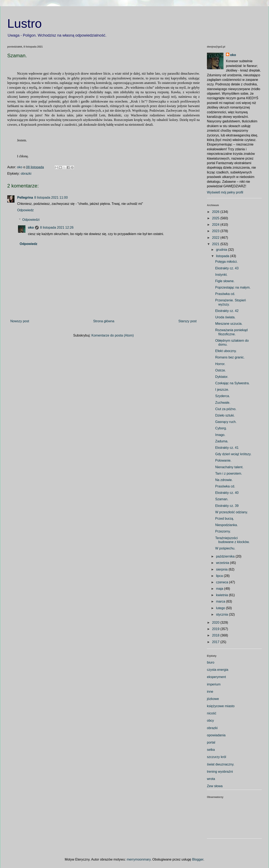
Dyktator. (222, 377)
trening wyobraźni (220, 772)
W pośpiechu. (225, 548)
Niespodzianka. (226, 525)
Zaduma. (222, 441)
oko (31, 227)
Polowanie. (223, 460)
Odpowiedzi (31, 220)
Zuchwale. (223, 403)
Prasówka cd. (225, 294)
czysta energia (218, 670)
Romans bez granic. (230, 357)
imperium (214, 684)
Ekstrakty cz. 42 (227, 311)
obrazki (26, 174)
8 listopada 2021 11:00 (51, 198)
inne (210, 692)
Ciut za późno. (226, 409)
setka (211, 750)
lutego (221, 608)
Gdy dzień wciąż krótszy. (233, 454)
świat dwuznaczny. (221, 764)
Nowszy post (20, 321)
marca (221, 601)
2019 (216, 629)
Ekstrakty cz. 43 (227, 268)
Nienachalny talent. (229, 467)
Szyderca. (223, 396)
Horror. (220, 364)
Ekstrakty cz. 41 (227, 448)
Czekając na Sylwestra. (232, 383)
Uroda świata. (225, 317)
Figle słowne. (225, 281)
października (226, 556)
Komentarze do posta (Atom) (113, 335)
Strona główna (104, 321)
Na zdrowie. (224, 480)
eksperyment (216, 677)
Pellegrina (25, 198)
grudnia (222, 250)
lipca (220, 576)
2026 (216, 212)
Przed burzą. (225, 519)
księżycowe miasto (221, 706)
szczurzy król (216, 757)
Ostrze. (221, 370)
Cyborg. (221, 428)
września (223, 563)
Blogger (198, 859)
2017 (216, 642)
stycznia (222, 614)
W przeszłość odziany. (232, 512)
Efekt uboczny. (226, 351)
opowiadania (216, 735)
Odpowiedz (25, 210)
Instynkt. (221, 275)
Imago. (220, 435)
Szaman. (222, 499)
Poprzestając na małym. (233, 287)
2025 (216, 218)
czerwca (223, 582)
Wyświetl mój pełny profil (225, 192)
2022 (216, 238)
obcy (210, 721)
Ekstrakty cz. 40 (227, 493)
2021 (216, 244)
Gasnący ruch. (226, 422)
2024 (216, 225)
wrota (211, 779)
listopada (223, 256)
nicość (212, 713)
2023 (216, 231)
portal (211, 742)
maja (220, 589)
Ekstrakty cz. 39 (227, 506)
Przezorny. (223, 531)
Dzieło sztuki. (225, 415)
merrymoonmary (139, 859)
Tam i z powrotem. (229, 473)
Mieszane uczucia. (229, 324)
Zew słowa (215, 786)
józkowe (213, 699)
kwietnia (222, 595)
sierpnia (222, 569)
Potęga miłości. (226, 262)
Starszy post (187, 321)
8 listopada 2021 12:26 (57, 227)
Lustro (25, 23)
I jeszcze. (222, 390)
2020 (216, 623)
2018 (216, 635)
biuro (211, 662)
